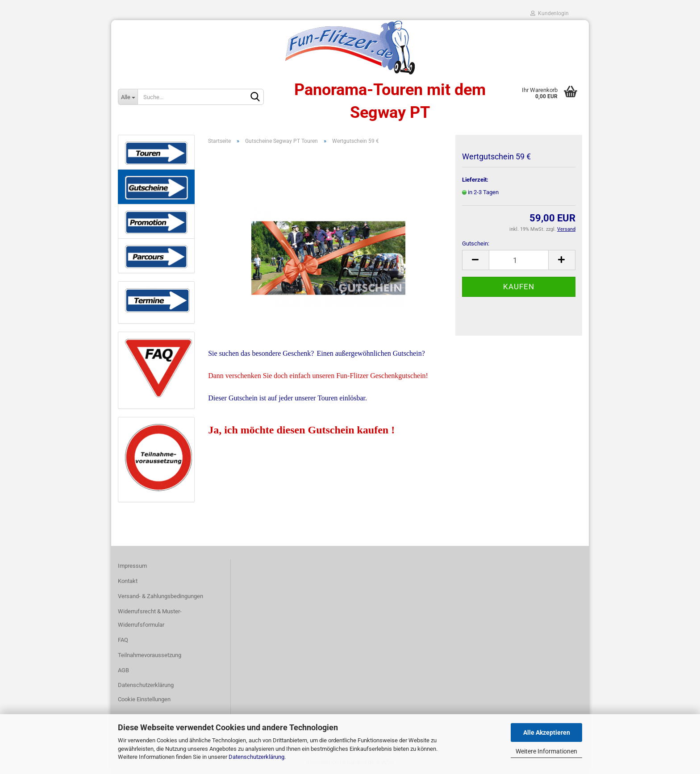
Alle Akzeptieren (547, 732)
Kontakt (128, 581)
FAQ (123, 640)
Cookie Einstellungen (144, 699)
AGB (123, 670)
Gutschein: (476, 243)
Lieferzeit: (475, 180)
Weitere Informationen (546, 751)
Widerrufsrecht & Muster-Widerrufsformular (150, 618)
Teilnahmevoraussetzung (150, 655)
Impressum (132, 566)
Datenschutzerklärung (256, 757)
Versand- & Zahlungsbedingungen (160, 596)
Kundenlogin (550, 13)
